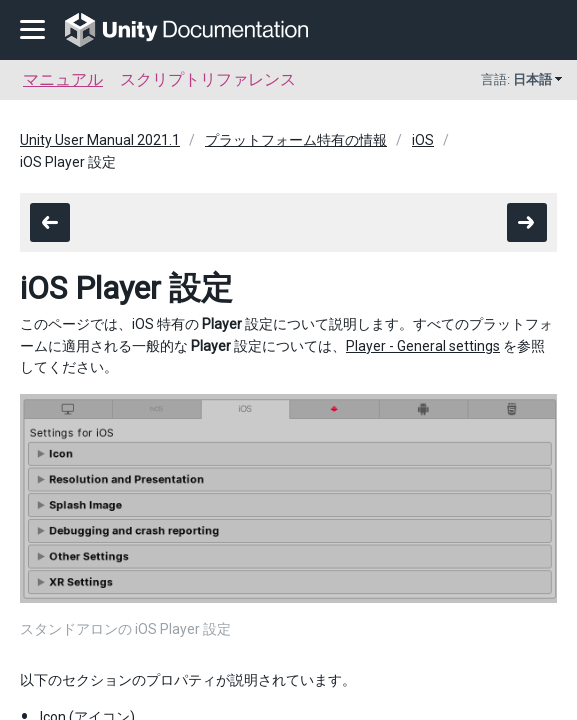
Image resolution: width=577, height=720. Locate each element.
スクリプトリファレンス (208, 79)
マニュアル (63, 79)
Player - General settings (423, 346)
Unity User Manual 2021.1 (100, 140)
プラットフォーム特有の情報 (296, 140)
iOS (423, 140)
